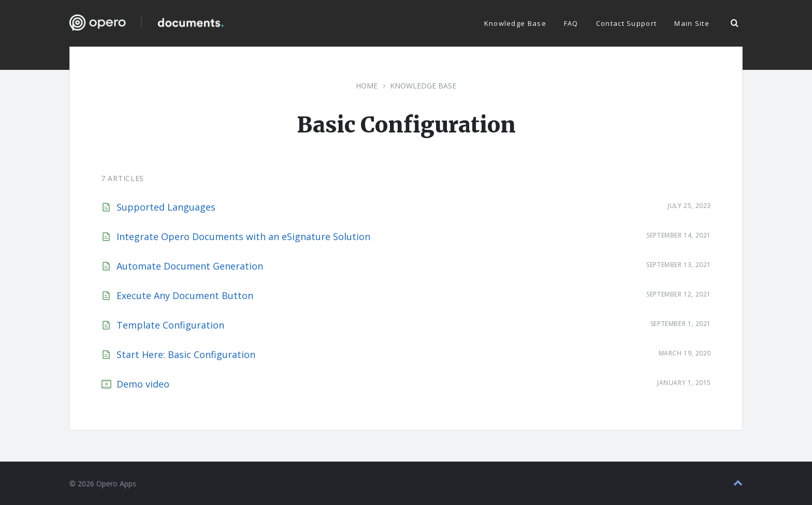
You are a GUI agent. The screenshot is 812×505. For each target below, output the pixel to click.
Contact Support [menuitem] (627, 23)
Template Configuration (170, 325)
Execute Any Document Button (185, 295)
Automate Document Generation (190, 266)
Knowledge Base (423, 86)
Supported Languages (166, 207)
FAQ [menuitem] (571, 23)
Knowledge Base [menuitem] (515, 23)
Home (367, 86)
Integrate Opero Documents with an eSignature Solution (243, 236)
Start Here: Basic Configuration (186, 354)
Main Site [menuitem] (692, 23)
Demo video (143, 384)
